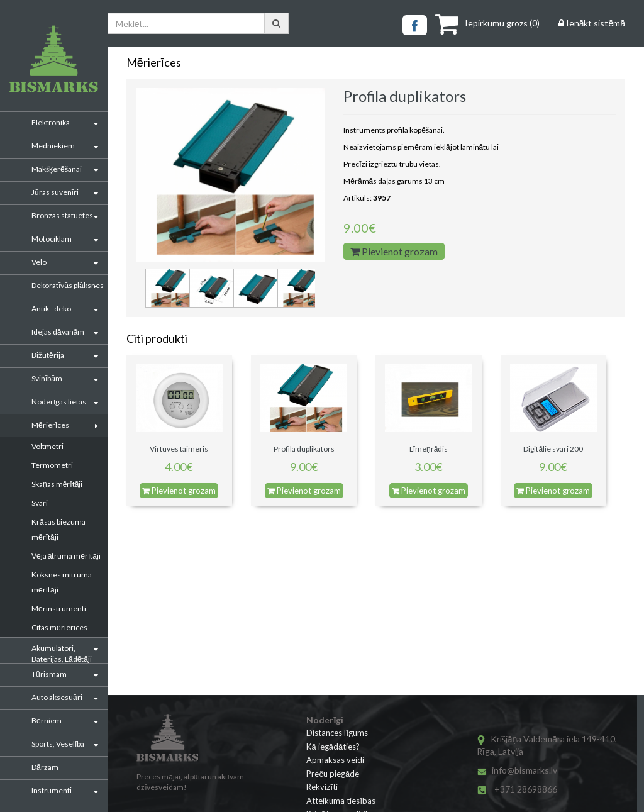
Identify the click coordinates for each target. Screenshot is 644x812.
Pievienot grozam (394, 251)
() (487, 23)
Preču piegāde (333, 774)
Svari (40, 503)
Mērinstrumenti (59, 609)
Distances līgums (337, 733)
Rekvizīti (322, 787)
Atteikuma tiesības (341, 801)
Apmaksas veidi (335, 760)
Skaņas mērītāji (57, 484)
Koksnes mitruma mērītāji (62, 582)
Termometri (52, 465)
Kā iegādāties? (333, 747)
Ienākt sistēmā (592, 23)
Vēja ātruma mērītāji (66, 556)
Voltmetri (47, 446)
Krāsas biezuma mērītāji (58, 529)
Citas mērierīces (59, 627)
